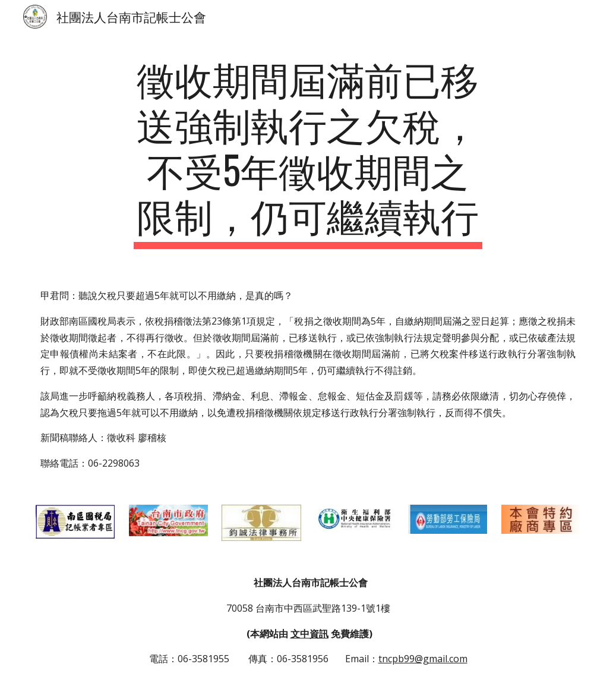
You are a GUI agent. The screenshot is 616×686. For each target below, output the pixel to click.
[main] (308, 152)
